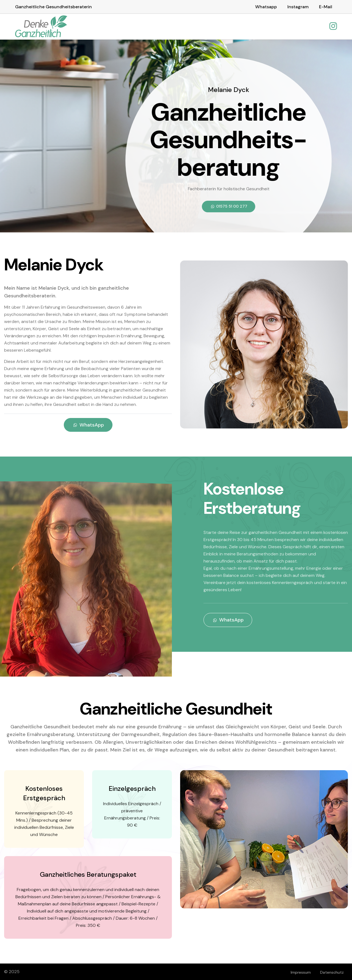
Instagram (298, 7)
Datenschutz (332, 972)
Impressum (301, 972)
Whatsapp (266, 7)
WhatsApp (88, 425)
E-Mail (326, 7)
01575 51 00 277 (228, 206)
